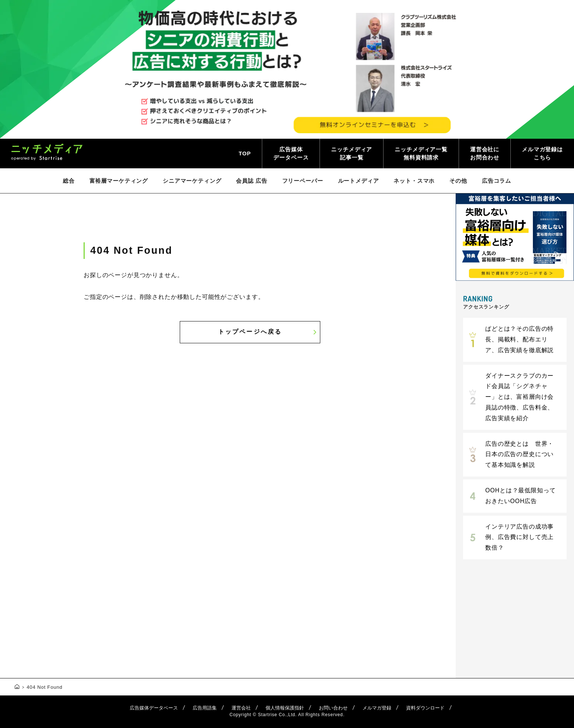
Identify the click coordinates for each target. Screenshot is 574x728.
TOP (245, 153)
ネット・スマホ (414, 181)
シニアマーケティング (192, 181)
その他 (458, 181)
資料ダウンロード (425, 708)
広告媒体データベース (291, 154)
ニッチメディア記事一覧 (352, 154)
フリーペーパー (303, 181)
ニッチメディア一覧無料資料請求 (421, 154)
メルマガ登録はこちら (542, 154)
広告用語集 (205, 708)
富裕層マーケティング (119, 181)
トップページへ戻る (250, 332)
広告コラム (497, 181)
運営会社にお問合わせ (485, 154)
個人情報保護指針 (285, 708)
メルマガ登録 (377, 708)
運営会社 (241, 708)
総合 (69, 181)
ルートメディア (359, 181)
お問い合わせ (333, 708)
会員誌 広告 (251, 181)
